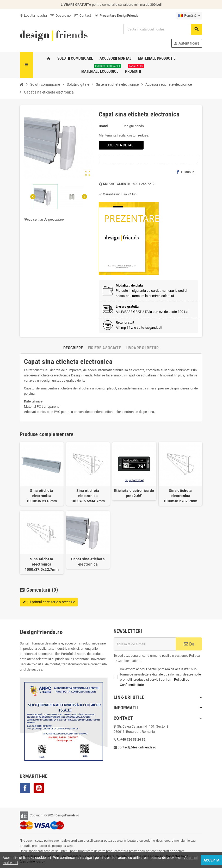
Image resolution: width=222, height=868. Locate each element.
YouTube (39, 788)
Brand (103, 126)
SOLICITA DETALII (121, 145)
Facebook (25, 788)
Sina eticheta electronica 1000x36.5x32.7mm (180, 496)
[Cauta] (163, 29)
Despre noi (61, 16)
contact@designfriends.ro (137, 747)
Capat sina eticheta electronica (88, 562)
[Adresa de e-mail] (145, 644)
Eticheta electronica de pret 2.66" (134, 493)
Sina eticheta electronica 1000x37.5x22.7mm (42, 564)
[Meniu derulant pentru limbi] (189, 16)
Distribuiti (186, 172)
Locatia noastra (33, 16)
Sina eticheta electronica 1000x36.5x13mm (42, 496)
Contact (83, 16)
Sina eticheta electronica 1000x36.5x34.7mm (88, 496)
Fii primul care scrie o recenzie (49, 602)
